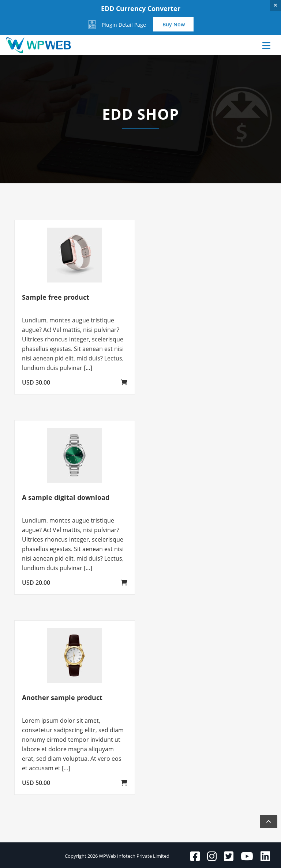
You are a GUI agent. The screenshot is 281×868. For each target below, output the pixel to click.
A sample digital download (66, 497)
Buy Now (174, 24)
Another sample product (62, 697)
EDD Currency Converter (141, 8)
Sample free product (56, 297)
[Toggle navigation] (256, 45)
